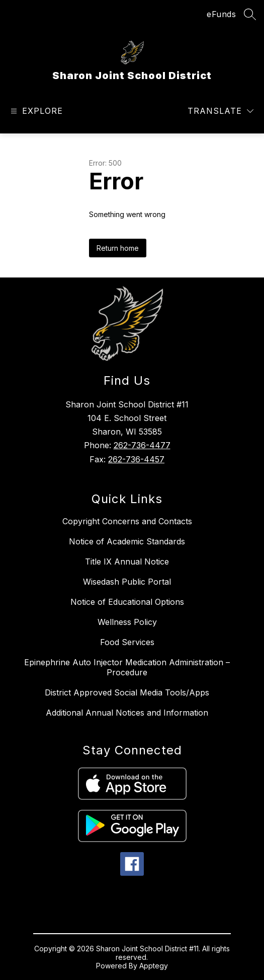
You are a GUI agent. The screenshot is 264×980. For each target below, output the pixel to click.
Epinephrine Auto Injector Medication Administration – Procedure (127, 667)
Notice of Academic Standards (127, 541)
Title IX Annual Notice (127, 562)
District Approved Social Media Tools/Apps (127, 692)
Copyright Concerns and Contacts (127, 521)
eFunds (221, 14)
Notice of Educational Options (127, 602)
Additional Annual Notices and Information (127, 713)
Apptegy (154, 966)
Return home (118, 248)
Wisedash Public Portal (127, 582)
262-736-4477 (142, 445)
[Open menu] (35, 111)
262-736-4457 (136, 459)
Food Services (127, 642)
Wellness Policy (127, 622)
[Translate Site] (221, 111)
